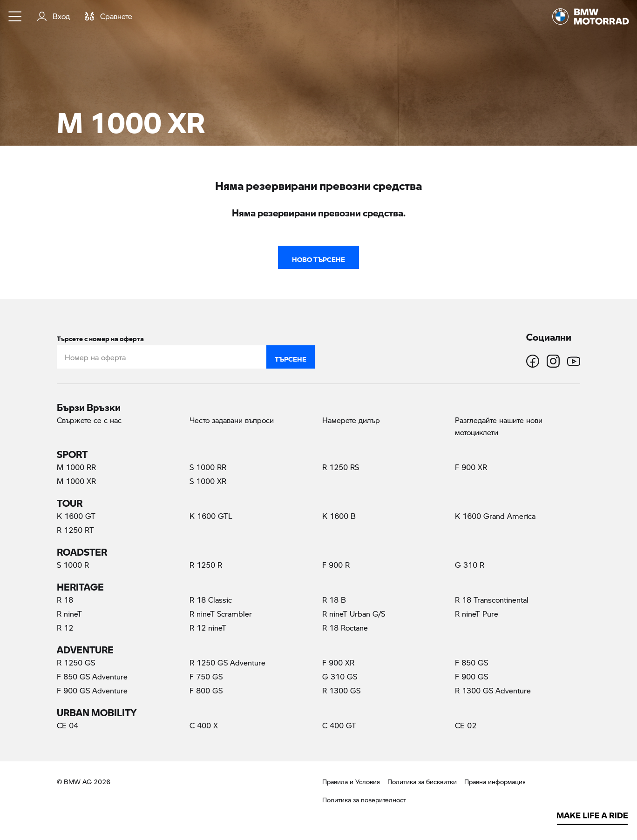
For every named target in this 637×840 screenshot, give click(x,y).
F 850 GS (471, 662)
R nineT (69, 614)
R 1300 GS (341, 690)
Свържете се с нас (89, 420)
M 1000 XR (94, 481)
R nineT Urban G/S (354, 614)
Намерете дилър (351, 420)
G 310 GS (340, 676)
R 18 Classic (211, 600)
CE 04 (68, 725)
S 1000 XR (208, 481)
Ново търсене (318, 257)
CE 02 (466, 725)
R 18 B (334, 600)
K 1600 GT (76, 516)
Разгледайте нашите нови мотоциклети (499, 426)
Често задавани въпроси (232, 420)
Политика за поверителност (364, 800)
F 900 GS (471, 676)
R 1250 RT (75, 530)
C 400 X (204, 725)
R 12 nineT (208, 628)
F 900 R (336, 565)
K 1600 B (339, 516)
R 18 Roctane (345, 628)
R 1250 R (206, 565)
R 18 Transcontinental (492, 600)
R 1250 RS (341, 467)
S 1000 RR (208, 467)
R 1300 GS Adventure (493, 690)
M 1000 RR (76, 467)
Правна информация (495, 782)
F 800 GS (206, 690)
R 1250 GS (76, 662)
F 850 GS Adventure (92, 676)
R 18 (65, 600)
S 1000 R (73, 565)
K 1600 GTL (211, 516)
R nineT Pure (477, 614)
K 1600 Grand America (495, 516)
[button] (15, 16)
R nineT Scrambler (221, 614)
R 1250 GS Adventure (227, 662)
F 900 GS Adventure (92, 690)
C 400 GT (339, 725)
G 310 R (470, 565)
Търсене (291, 357)
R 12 (65, 628)
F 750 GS (206, 676)
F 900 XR (471, 467)
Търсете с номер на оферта (100, 337)
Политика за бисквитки (422, 782)
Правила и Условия (351, 782)
